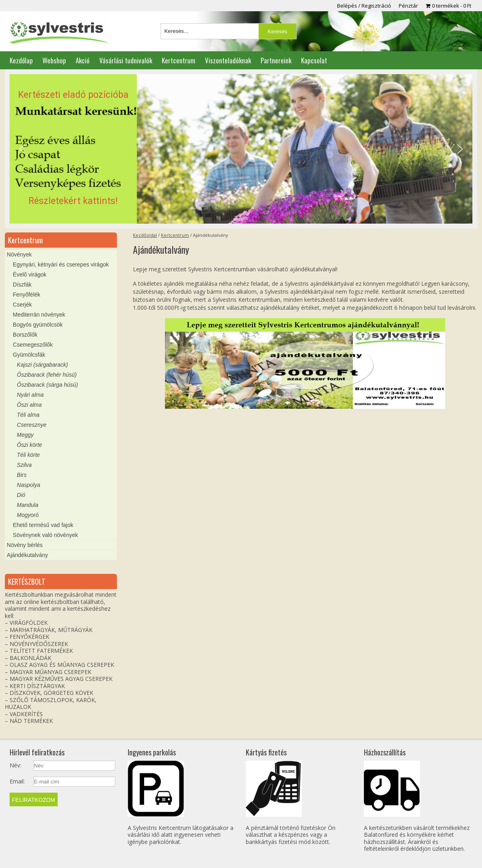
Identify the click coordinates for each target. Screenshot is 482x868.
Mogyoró (28, 515)
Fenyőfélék (26, 295)
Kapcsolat (314, 60)
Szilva (24, 465)
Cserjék (22, 305)
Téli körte (28, 455)
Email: (17, 781)
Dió (21, 495)
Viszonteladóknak (228, 60)
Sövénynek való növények (45, 535)
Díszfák (22, 285)
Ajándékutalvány (27, 555)
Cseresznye (32, 425)
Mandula (28, 505)
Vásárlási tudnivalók (126, 60)
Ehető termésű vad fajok (43, 525)
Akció (83, 60)
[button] (241, 149)
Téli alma (28, 415)
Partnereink (276, 60)
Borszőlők (25, 335)
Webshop (54, 60)
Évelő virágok (30, 275)
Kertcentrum (179, 60)
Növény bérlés (25, 545)
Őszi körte (29, 445)
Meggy (25, 435)
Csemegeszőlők (33, 345)
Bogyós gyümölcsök (38, 325)
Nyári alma (30, 395)
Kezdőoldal (145, 235)
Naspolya (28, 485)
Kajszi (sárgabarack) (42, 365)
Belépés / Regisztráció (364, 6)
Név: (15, 765)
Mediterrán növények (39, 315)
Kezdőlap (21, 60)
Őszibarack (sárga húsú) (47, 385)
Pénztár (408, 6)
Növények (19, 254)
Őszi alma (29, 405)
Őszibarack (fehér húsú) (47, 375)
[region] (241, 149)
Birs (22, 475)
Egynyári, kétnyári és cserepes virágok (61, 264)
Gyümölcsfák (29, 355)
